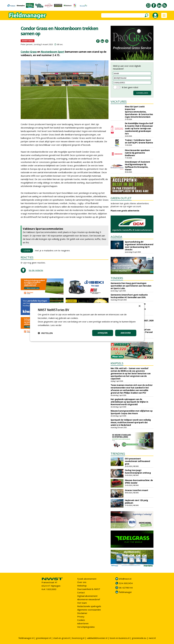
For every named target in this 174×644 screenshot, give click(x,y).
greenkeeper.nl (43, 638)
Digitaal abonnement (87, 596)
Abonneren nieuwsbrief (89, 599)
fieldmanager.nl (26, 638)
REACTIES (27, 257)
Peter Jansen (27, 44)
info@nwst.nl (125, 579)
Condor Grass (29, 52)
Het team (82, 603)
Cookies (81, 620)
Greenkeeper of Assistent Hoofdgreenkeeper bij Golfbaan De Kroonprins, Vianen (137, 166)
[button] (45, 333)
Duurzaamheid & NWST (89, 589)
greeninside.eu (139, 638)
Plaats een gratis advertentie (125, 211)
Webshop (82, 586)
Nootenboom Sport (53, 52)
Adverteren (83, 623)
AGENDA (116, 237)
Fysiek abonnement (87, 579)
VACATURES (119, 102)
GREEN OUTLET (121, 198)
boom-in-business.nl (120, 638)
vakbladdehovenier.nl (97, 638)
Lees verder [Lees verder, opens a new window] (56, 325)
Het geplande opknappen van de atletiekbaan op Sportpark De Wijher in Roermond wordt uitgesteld (129, 402)
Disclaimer (82, 613)
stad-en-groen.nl (61, 638)
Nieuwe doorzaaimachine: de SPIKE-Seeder (139, 481)
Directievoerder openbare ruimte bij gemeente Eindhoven (137, 153)
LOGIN (27, 251)
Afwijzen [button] (102, 333)
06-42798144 (126, 588)
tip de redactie (36, 270)
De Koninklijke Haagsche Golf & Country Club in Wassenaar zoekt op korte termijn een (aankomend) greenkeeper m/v (139, 128)
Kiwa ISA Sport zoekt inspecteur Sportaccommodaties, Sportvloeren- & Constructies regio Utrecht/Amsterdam (139, 112)
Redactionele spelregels (89, 606)
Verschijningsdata (86, 627)
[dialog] (87, 322)
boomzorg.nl (78, 638)
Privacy (81, 617)
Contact (81, 592)
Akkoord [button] (126, 333)
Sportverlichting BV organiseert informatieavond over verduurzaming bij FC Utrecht (139, 246)
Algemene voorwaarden (89, 610)
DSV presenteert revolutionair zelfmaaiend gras (137, 461)
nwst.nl (152, 638)
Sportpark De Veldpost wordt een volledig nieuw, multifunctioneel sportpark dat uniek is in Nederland (131, 422)
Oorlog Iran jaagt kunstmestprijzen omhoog (138, 471)
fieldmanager (125, 592)
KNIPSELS (117, 363)
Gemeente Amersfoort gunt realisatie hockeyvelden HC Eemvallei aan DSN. (129, 296)
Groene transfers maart (137, 490)
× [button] (140, 306)
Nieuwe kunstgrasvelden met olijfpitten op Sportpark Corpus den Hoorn (132, 412)
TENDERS (117, 278)
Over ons (82, 582)
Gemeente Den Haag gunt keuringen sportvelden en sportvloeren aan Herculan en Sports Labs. (131, 286)
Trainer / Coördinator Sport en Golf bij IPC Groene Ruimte (139, 141)
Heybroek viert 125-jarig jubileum (136, 502)
